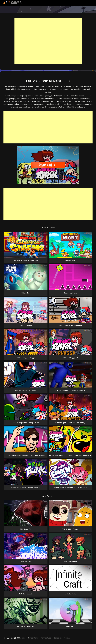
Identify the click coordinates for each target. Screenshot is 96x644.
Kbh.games (21, 638)
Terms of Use (46, 638)
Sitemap (67, 638)
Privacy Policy (33, 638)
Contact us (58, 638)
